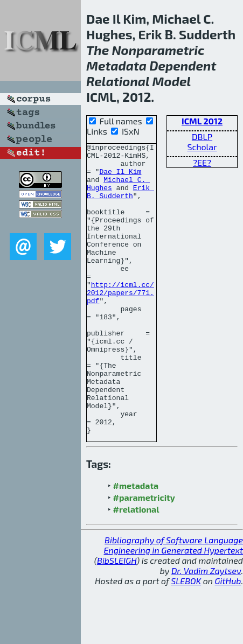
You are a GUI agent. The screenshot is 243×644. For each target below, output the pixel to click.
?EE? (202, 162)
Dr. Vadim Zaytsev (206, 629)
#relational (136, 567)
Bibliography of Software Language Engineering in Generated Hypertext (173, 603)
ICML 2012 (202, 121)
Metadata (116, 65)
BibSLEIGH (117, 618)
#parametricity (144, 555)
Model (172, 81)
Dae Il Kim (120, 178)
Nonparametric (158, 50)
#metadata (136, 544)
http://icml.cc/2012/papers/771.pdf (120, 323)
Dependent (183, 65)
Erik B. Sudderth (120, 202)
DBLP (202, 136)
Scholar (202, 147)
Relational (118, 81)
